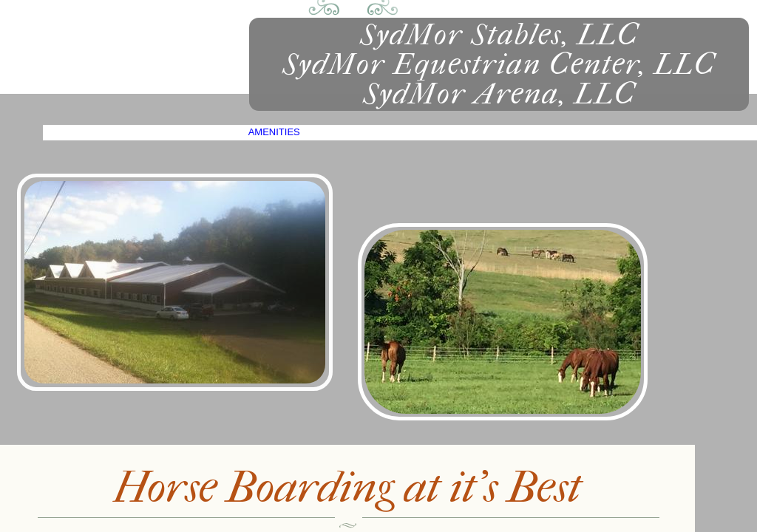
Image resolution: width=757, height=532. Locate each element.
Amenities (274, 132)
